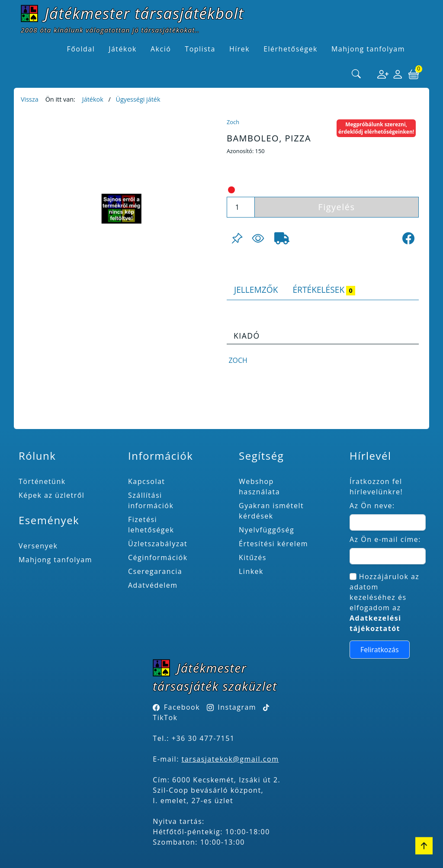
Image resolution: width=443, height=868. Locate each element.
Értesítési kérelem (273, 544)
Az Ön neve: (372, 506)
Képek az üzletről (51, 495)
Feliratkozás (380, 650)
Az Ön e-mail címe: (385, 539)
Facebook (182, 707)
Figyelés (336, 207)
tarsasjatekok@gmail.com (230, 759)
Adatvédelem (153, 585)
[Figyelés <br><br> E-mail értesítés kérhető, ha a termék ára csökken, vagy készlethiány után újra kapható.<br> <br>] (258, 238)
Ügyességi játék (138, 99)
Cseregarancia (155, 571)
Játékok (93, 99)
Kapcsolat (147, 481)
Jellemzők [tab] (256, 290)
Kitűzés (253, 557)
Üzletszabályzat (158, 544)
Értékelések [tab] (324, 290)
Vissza (30, 99)
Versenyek (38, 546)
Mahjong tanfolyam (55, 560)
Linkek (251, 571)
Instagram (237, 707)
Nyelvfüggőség (266, 530)
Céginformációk (158, 557)
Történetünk (42, 481)
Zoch (233, 122)
